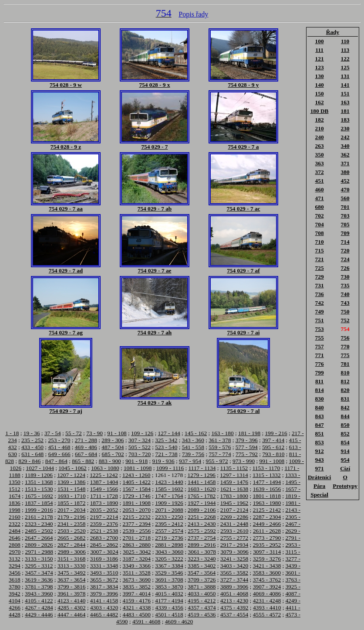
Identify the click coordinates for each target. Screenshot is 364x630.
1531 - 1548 (71, 489)
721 (320, 259)
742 (320, 303)
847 (320, 425)
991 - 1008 (272, 461)
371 (345, 163)
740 (345, 294)
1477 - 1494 (267, 482)
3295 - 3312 (39, 566)
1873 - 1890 (104, 503)
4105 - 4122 (39, 601)
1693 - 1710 (71, 496)
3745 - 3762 (267, 580)
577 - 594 (247, 447)
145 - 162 (196, 433)
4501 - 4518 (169, 615)
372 (320, 172)
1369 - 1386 (71, 482)
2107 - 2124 (234, 510)
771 (320, 355)
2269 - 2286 (234, 517)
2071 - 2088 (169, 510)
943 (320, 460)
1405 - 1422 (136, 482)
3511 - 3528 (137, 573)
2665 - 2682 (71, 538)
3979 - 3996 (104, 594)
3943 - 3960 (39, 594)
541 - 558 (193, 447)
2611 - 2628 (267, 531)
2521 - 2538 (104, 531)
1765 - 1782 (202, 496)
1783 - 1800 (234, 496)
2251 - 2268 (202, 517)
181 (345, 111)
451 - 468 (59, 447)
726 (345, 268)
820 (345, 390)
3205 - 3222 (169, 559)
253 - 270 (59, 440)
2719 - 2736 (169, 538)
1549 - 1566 (104, 489)
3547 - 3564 (202, 573)
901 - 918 (136, 461)
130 (320, 76)
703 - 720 (140, 454)
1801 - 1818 (266, 496)
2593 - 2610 (234, 531)
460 (320, 189)
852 (345, 434)
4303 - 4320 (104, 608)
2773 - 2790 (267, 538)
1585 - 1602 (169, 489)
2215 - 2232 (136, 517)
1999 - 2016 (39, 510)
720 (345, 250)
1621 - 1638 (234, 489)
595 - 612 (273, 447)
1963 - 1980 (267, 503)
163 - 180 (223, 433)
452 (345, 181)
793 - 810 (273, 454)
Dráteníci (319, 477)
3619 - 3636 (39, 580)
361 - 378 (220, 440)
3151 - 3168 (71, 559)
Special (319, 495)
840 (320, 407)
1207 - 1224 (71, 475)
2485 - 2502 (39, 531)
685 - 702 (113, 454)
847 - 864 (56, 461)
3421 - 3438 (267, 566)
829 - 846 (29, 461)
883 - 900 (110, 461)
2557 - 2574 (169, 531)
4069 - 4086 (267, 594)
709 (345, 233)
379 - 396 (247, 440)
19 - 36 (32, 433)
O (345, 477)
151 (345, 94)
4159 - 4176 (136, 601)
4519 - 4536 (202, 615)
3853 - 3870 (169, 587)
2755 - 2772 (234, 538)
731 (320, 285)
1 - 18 (12, 433)
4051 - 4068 (234, 594)
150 (320, 94)
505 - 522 (140, 447)
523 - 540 (166, 447)
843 (320, 416)
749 (320, 312)
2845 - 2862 (104, 545)
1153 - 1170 (266, 468)
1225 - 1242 (104, 475)
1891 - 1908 (136, 503)
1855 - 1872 (71, 503)
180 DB (320, 111)
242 (345, 137)
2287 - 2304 (267, 517)
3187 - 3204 (136, 559)
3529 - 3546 (169, 573)
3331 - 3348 (104, 566)
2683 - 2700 (104, 538)
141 (345, 85)
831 (345, 399)
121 (320, 59)
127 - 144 (169, 433)
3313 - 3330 (71, 566)
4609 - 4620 (179, 621)
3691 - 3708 (169, 580)
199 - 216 (276, 433)
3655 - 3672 (104, 580)
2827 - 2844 (71, 545)
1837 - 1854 (39, 503)
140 (320, 85)
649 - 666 (59, 454)
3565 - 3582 (234, 573)
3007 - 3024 (104, 552)
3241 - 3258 (234, 559)
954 (345, 460)
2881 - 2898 (169, 545)
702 (320, 216)
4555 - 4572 (267, 615)
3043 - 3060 (169, 552)
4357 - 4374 (202, 608)
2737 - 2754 (202, 538)
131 (345, 76)
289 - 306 (113, 440)
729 (320, 277)
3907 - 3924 (267, 587)
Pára (319, 486)
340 (345, 146)
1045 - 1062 (72, 468)
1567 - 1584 (136, 489)
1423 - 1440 (169, 482)
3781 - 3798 (39, 587)
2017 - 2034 (71, 510)
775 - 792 (247, 454)
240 (320, 137)
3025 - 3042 (137, 552)
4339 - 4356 (169, 608)
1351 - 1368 (39, 482)
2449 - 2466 (267, 524)
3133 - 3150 (39, 559)
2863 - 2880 (136, 545)
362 (345, 155)
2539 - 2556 (137, 531)
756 (345, 338)
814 (320, 390)
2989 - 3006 (71, 552)
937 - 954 (190, 461)
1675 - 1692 (39, 496)
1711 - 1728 (104, 496)
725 (320, 268)
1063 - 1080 (105, 468)
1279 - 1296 (202, 475)
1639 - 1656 (267, 489)
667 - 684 (86, 454)
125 (345, 67)
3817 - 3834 (104, 587)
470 (345, 189)
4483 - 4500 (136, 615)
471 (320, 198)
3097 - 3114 (267, 552)
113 (345, 50)
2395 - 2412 (169, 524)
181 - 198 (249, 433)
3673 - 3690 (136, 580)
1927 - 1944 (202, 503)
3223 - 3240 (202, 559)
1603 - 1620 (202, 489)
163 (345, 102)
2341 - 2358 (71, 524)
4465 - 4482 (104, 615)
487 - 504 (113, 447)
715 (320, 250)
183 (345, 120)
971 (320, 468)
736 (320, 294)
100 (320, 41)
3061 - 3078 (202, 552)
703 (345, 216)
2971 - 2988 (39, 552)
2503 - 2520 (71, 531)
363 (320, 163)
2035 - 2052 (104, 510)
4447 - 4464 (71, 615)
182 (320, 120)
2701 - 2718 (136, 538)
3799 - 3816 (71, 587)
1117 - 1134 (202, 468)
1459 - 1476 (234, 482)
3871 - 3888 (202, 587)
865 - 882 (83, 461)
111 (319, 50)
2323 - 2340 (39, 524)
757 (320, 346)
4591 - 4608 (146, 621)
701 (345, 207)
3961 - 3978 (71, 594)
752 (345, 320)
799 (320, 373)
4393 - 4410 (267, 608)
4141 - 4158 (104, 601)
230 (345, 128)
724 (345, 259)
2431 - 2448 (234, 524)
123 (320, 67)
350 (320, 155)
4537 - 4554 (234, 615)
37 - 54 (53, 433)
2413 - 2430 (202, 524)
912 (320, 451)
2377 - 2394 (136, 524)
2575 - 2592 (202, 531)
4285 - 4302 (71, 608)
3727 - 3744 (234, 580)
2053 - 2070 (136, 510)
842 (345, 407)
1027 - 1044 (40, 468)
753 (320, 329)
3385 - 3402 (202, 566)
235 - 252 (32, 440)
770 (345, 346)
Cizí (345, 468)
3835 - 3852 (136, 587)
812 (345, 381)
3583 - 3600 (266, 573)
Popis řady (193, 14)
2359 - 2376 (104, 524)
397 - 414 (273, 440)
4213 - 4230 (234, 601)
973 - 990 (244, 461)
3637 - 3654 (71, 580)
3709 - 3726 (202, 580)
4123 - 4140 (71, 601)
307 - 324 (140, 440)
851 (320, 434)
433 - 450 (32, 447)
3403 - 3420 (234, 566)
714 (345, 242)
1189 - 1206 (39, 475)
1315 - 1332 (266, 475)
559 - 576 (220, 447)
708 (320, 233)
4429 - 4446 (39, 615)
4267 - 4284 (39, 608)
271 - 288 (86, 440)
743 (345, 303)
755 (320, 338)
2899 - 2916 (202, 545)
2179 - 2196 (71, 517)
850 (345, 425)
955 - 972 (217, 461)
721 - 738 (167, 454)
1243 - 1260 (136, 475)
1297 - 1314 (234, 475)
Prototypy (345, 486)
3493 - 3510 (104, 573)
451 (320, 181)
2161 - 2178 (39, 517)
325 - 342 (166, 440)
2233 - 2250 (169, 517)
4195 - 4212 (202, 601)
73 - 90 (94, 433)
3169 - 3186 (104, 559)
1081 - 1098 (138, 468)
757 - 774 (220, 454)
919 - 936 (163, 461)
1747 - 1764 (169, 496)
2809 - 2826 (39, 545)
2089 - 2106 (202, 510)
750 (345, 312)
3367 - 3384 (169, 566)
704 (320, 224)
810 (345, 373)
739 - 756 (193, 454)
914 (345, 451)
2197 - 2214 (104, 517)
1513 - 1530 (39, 489)
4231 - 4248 (267, 601)
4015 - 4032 (169, 594)
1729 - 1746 (136, 496)
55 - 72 (74, 433)
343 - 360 (193, 440)
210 (320, 128)
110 (345, 41)
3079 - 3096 (234, 552)
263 (320, 146)
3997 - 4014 (136, 594)
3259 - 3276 (267, 559)
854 (345, 442)
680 (320, 207)
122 (345, 59)
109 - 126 (142, 433)
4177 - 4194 (169, 601)
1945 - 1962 (234, 503)
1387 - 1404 (104, 482)
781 (345, 364)
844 (345, 416)
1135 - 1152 (234, 468)
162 (320, 102)
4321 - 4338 (137, 608)
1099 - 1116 (170, 468)
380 (345, 172)
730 (345, 277)
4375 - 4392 (234, 608)
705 (345, 224)
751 (320, 320)
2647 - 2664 (39, 538)
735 (345, 285)
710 (320, 242)
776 (320, 364)
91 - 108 (117, 433)
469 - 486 (86, 447)
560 (345, 198)
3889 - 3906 (234, 587)
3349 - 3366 (136, 566)
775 (345, 355)
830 (320, 399)
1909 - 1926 (169, 503)
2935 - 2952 (267, 545)
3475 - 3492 (71, 573)
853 (320, 442)
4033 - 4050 (202, 594)
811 (319, 381)
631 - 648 (32, 454)
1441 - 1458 (202, 482)
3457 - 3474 (39, 573)
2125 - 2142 (267, 510)
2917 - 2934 (234, 545)
